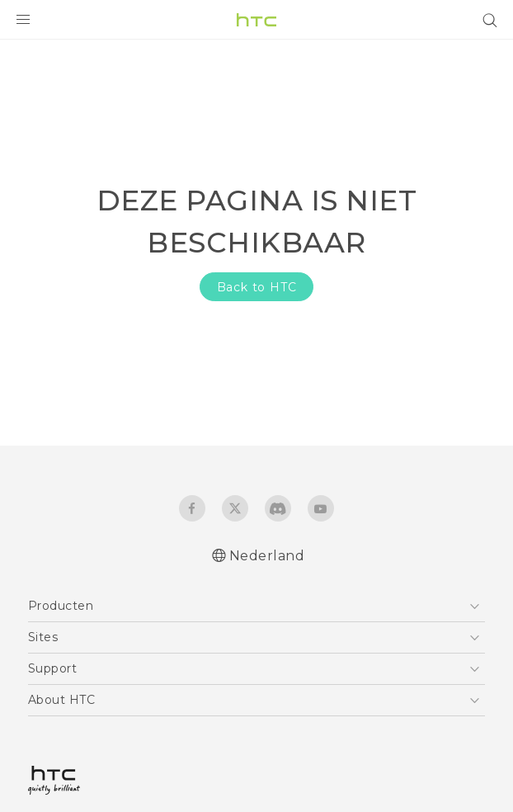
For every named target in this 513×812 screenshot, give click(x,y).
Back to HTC (257, 287)
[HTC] (256, 20)
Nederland (267, 556)
